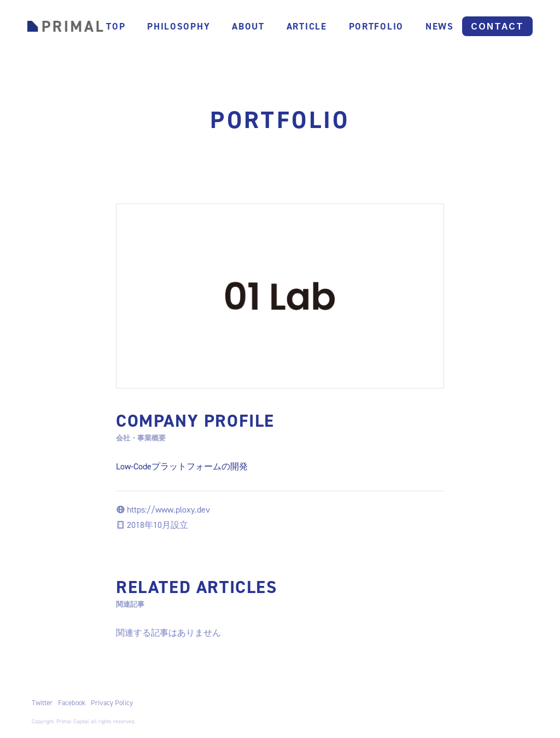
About (248, 26)
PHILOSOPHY (179, 26)
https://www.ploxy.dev (168, 510)
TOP (116, 26)
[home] (66, 26)
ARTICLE (307, 26)
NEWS (440, 26)
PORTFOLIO (376, 26)
